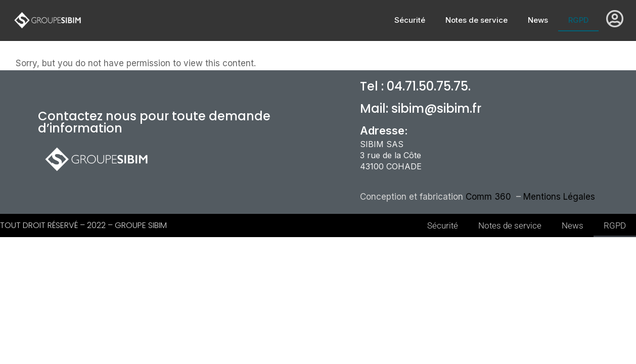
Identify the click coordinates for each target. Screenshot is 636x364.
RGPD (578, 20)
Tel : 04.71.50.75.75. (415, 86)
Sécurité (410, 20)
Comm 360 (490, 197)
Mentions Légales (559, 197)
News (538, 20)
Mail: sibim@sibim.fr (421, 108)
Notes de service (476, 20)
